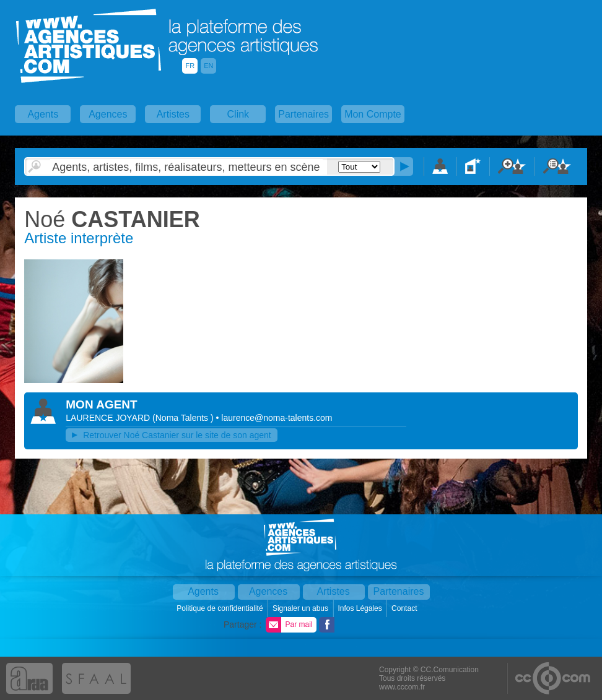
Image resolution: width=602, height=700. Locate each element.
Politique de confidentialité (221, 608)
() (184, 418)
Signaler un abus (301, 608)
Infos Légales (361, 608)
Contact (405, 608)
